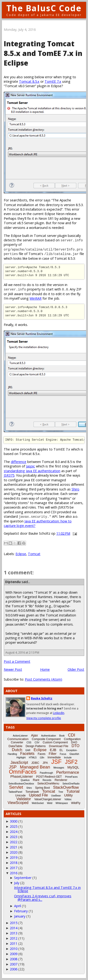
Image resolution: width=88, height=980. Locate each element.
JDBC (35, 763)
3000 (14, 821)
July (17, 883)
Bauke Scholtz (42, 698)
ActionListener (20, 736)
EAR (28, 750)
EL (61, 750)
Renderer (61, 780)
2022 (14, 842)
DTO (75, 746)
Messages (59, 768)
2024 (14, 832)
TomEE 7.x (53, 81)
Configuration (72, 739)
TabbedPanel (15, 792)
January (20, 916)
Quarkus (25, 780)
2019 (14, 857)
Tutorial (73, 791)
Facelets (27, 754)
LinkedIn (59, 713)
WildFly (76, 803)
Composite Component (46, 739)
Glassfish (74, 754)
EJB (53, 750)
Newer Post (13, 669)
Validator (24, 799)
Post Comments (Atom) (44, 679)
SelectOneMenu (48, 783)
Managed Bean (35, 767)
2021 (14, 847)
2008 (14, 959)
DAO (74, 742)
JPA (45, 763)
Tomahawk (32, 792)
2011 (14, 943)
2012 (14, 938)
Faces (42, 754)
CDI (71, 735)
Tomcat (34, 554)
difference (19, 462)
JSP (13, 767)
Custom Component (55, 742)
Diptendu (13, 582)
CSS (29, 743)
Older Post (76, 669)
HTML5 (33, 758)
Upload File (38, 795)
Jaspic (31, 466)
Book (62, 736)
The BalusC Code (44, 8)
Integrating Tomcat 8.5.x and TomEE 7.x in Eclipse (47, 889)
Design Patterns (36, 746)
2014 (14, 928)
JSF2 (71, 762)
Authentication (48, 736)
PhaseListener (22, 776)
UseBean (56, 796)
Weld (50, 803)
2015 (14, 923)
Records (47, 780)
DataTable (16, 746)
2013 (14, 933)
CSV (37, 743)
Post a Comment (17, 661)
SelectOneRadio (71, 784)
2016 (14, 873)
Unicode (20, 796)
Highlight (21, 758)
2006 (14, 969)
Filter (52, 754)
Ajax (34, 735)
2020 (14, 852)
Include (68, 758)
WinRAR (36, 298)
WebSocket (38, 803)
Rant (36, 780)
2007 (14, 964)
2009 (14, 954)
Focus (63, 754)
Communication (18, 739)
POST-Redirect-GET (49, 777)
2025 (14, 826)
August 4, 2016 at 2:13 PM (22, 653)
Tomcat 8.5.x (29, 81)
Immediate (54, 757)
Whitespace (62, 803)
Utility (68, 795)
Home (45, 669)
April (17, 906)
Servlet (16, 787)
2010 (14, 949)
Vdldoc (68, 799)
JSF (56, 762)
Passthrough (46, 773)
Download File (59, 746)
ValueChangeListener (48, 799)
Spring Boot (43, 788)
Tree (61, 792)
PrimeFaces (71, 777)
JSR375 (9, 475)
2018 (14, 863)
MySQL (73, 767)
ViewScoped (18, 803)
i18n (42, 758)
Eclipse (21, 554)
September (23, 878)
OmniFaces (23, 772)
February (21, 911)
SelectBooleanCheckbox (21, 784)
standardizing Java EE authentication (32, 471)
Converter (17, 742)
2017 (14, 868)
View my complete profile (44, 718)
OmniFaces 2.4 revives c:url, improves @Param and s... (43, 898)
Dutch (17, 750)
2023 (14, 837)
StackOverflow (66, 787)
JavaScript (19, 762)
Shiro (75, 489)
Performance (68, 772)
